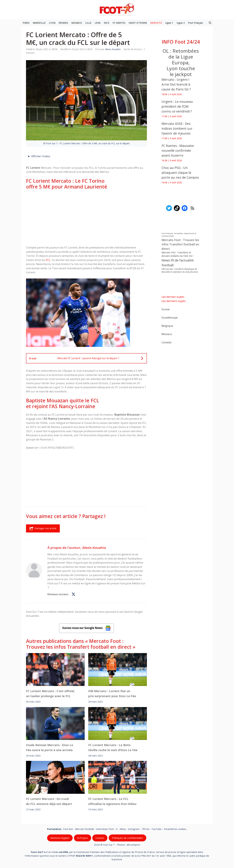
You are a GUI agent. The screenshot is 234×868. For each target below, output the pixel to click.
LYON (52, 23)
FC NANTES (119, 23)
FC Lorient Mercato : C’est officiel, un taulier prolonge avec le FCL (50, 693)
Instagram (134, 829)
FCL (48, 260)
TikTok (145, 829)
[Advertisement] (86, 218)
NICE (107, 23)
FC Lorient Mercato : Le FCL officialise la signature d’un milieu (112, 801)
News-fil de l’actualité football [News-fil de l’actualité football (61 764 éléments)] (178, 263)
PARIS (26, 23)
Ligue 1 (169, 23)
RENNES (63, 23)
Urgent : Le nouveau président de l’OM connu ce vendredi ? (177, 106)
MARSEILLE (39, 23)
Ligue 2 (181, 23)
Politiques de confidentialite (127, 838)
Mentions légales (60, 838)
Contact (100, 838)
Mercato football (84, 829)
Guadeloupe (170, 317)
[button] (210, 23)
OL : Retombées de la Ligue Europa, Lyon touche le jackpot (181, 62)
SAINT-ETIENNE (138, 23)
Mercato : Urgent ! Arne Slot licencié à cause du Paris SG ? (176, 84)
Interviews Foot (105, 829)
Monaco (167, 334)
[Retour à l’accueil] (117, 9)
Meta (123, 829)
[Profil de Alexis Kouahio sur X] (73, 594)
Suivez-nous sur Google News (86, 628)
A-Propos (83, 838)
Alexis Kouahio (94, 548)
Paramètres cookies (175, 829)
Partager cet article (43, 528)
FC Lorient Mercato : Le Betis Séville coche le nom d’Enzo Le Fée (113, 747)
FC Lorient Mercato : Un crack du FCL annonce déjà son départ (49, 801)
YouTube (156, 829)
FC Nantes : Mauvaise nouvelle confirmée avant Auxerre (178, 151)
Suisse (166, 309)
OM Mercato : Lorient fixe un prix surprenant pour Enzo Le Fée (112, 693)
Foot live (68, 829)
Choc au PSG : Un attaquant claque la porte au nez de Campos (180, 173)
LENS (98, 23)
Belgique (167, 326)
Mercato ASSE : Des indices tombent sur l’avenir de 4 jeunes (177, 128)
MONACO (77, 23)
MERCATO (156, 23)
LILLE (88, 23)
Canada (166, 342)
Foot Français (195, 23)
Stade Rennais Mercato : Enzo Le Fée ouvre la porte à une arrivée (50, 747)
